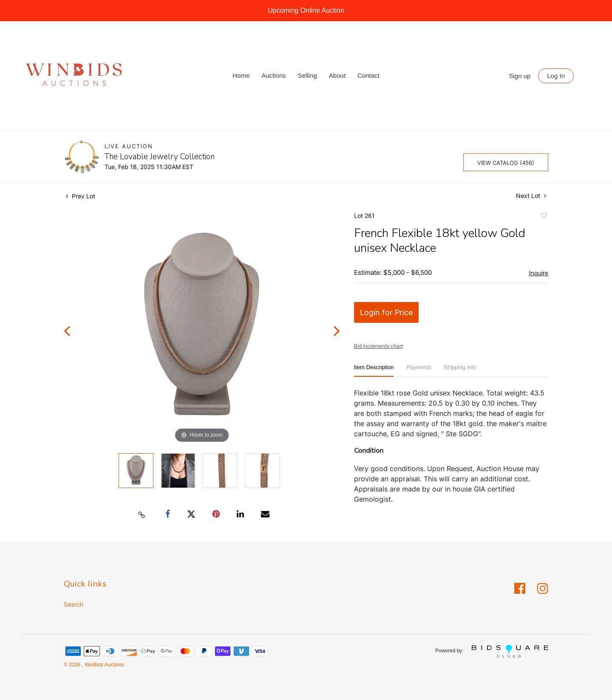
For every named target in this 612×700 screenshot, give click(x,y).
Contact (368, 75)
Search (74, 604)
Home (241, 75)
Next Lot (531, 196)
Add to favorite (543, 217)
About (337, 75)
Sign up (520, 76)
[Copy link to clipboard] (142, 514)
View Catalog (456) (506, 163)
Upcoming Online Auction (306, 10)
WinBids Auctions (104, 665)
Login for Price (386, 312)
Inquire (538, 273)
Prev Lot (81, 196)
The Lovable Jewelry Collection (160, 157)
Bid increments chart (378, 346)
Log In (556, 76)
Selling (307, 75)
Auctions (274, 75)
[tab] (374, 371)
